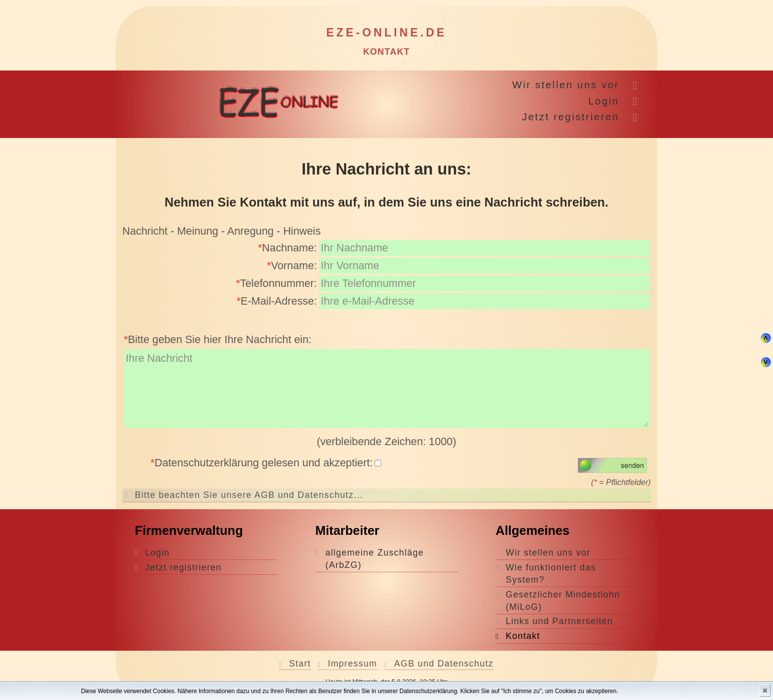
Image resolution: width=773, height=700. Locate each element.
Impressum (352, 664)
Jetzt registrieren (571, 117)
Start (300, 664)
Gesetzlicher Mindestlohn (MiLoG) (563, 601)
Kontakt (523, 636)
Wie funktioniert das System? (551, 574)
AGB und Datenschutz (444, 664)
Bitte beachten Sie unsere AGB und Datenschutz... (249, 495)
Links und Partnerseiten (560, 621)
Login (604, 101)
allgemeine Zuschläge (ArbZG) (375, 559)
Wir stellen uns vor (566, 85)
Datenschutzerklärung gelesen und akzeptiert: (266, 463)
